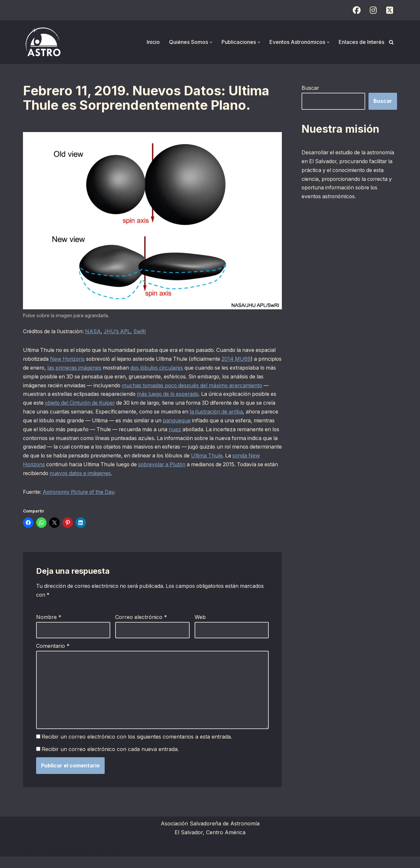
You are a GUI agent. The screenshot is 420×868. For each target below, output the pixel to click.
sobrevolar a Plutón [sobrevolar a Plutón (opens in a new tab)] (87, 475)
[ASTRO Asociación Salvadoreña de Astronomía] (43, 42)
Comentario (53, 657)
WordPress (103, 859)
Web (200, 628)
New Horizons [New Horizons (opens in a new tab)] (91, 359)
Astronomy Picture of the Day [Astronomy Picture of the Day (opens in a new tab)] (80, 503)
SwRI (144, 332)
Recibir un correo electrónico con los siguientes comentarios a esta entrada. (137, 749)
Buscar (310, 88)
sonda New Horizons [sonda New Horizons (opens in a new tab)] (196, 466)
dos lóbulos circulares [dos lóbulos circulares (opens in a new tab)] (211, 368)
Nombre (49, 628)
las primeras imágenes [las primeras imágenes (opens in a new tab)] (126, 368)
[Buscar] (391, 42)
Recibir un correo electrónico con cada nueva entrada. (111, 761)
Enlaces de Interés (361, 42)
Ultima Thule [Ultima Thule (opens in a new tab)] (143, 466)
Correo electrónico (141, 628)
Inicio (153, 42)
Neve (30, 859)
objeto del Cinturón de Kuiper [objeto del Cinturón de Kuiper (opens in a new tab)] (153, 404)
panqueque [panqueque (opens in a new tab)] (37, 431)
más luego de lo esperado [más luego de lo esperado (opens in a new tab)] (236, 395)
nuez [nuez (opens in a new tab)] (40, 440)
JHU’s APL (120, 332)
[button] (211, 42)
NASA (95, 332)
